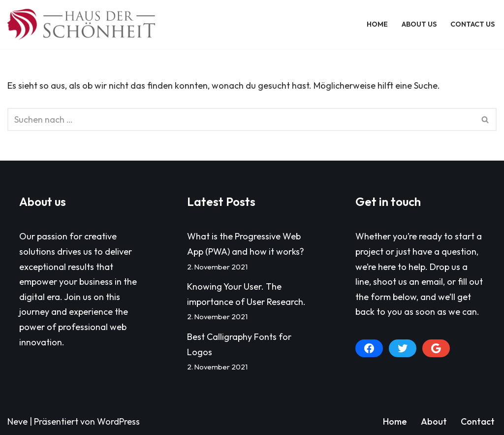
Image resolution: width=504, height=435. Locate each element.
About (434, 421)
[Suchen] (241, 119)
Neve (17, 421)
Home (377, 24)
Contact (478, 421)
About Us (419, 24)
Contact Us (472, 24)
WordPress (118, 421)
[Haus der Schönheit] (81, 24)
